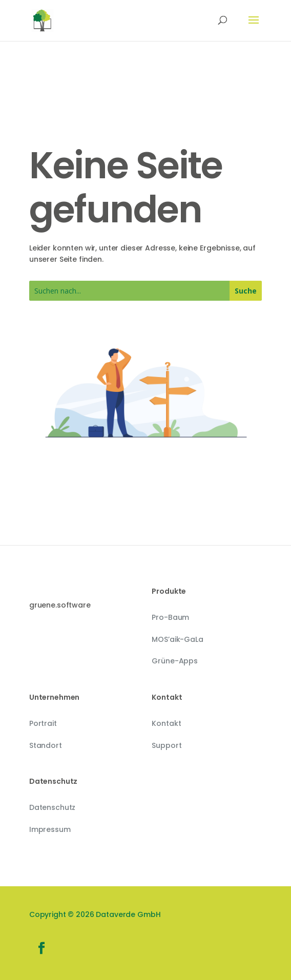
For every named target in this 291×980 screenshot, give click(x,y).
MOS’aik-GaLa (177, 639)
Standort (46, 745)
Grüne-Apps (175, 661)
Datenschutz (52, 807)
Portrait (43, 723)
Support (167, 745)
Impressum (50, 829)
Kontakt (166, 723)
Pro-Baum (170, 617)
